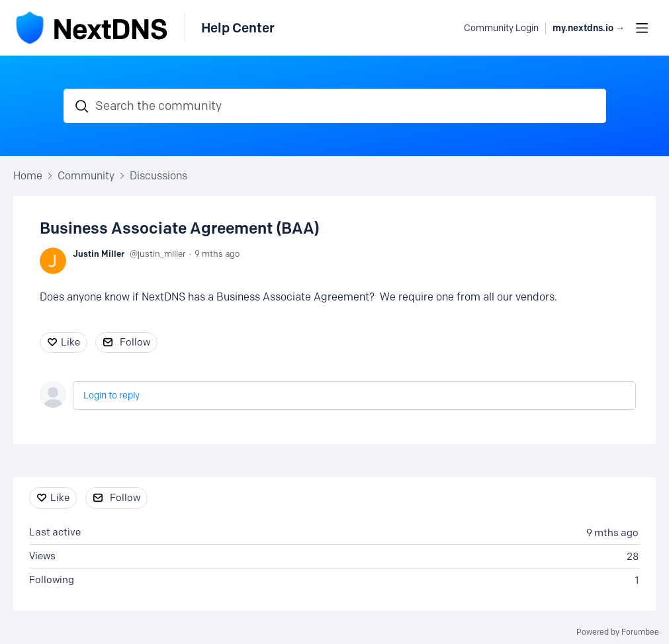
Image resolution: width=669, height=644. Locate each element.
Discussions (158, 176)
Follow (135, 342)
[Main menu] (642, 28)
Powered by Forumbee (618, 632)
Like (70, 342)
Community (86, 176)
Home (28, 176)
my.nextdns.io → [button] (589, 28)
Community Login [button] (501, 28)
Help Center (238, 28)
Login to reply (111, 395)
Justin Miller (99, 253)
